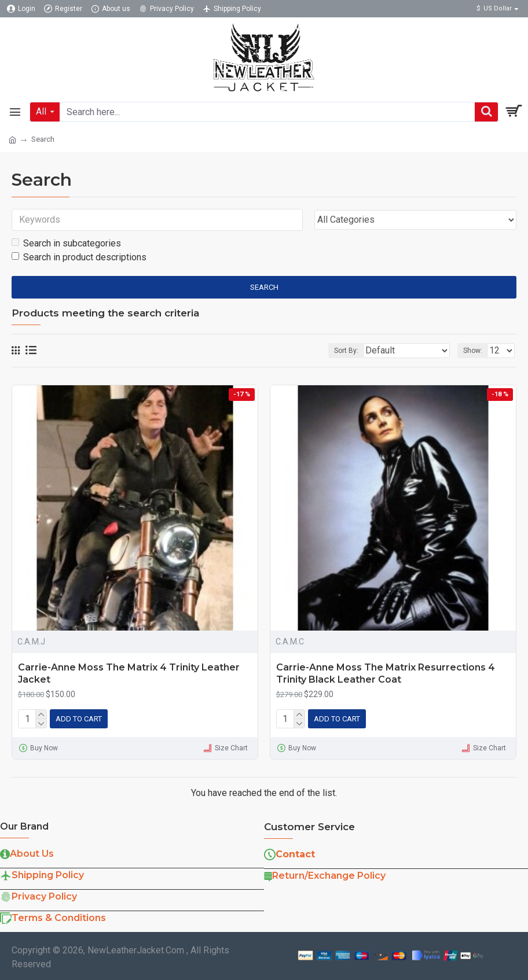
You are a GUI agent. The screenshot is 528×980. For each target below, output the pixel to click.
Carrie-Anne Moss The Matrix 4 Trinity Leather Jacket (129, 673)
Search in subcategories (66, 243)
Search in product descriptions (79, 257)
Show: (473, 351)
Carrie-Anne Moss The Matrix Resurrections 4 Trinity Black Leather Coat (386, 673)
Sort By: (346, 351)
